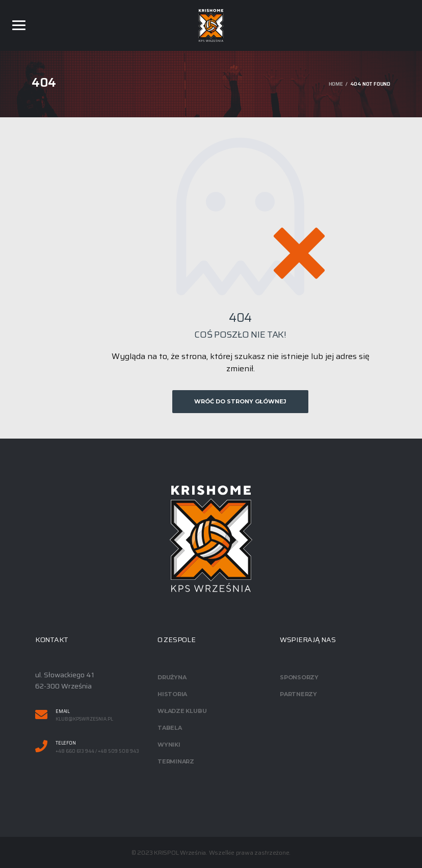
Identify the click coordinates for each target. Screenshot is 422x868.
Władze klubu (182, 711)
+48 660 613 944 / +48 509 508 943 (97, 751)
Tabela (170, 728)
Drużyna (172, 677)
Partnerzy (298, 694)
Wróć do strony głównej (240, 401)
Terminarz (176, 761)
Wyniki (169, 745)
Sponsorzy (299, 677)
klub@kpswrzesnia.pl (84, 719)
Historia (172, 694)
